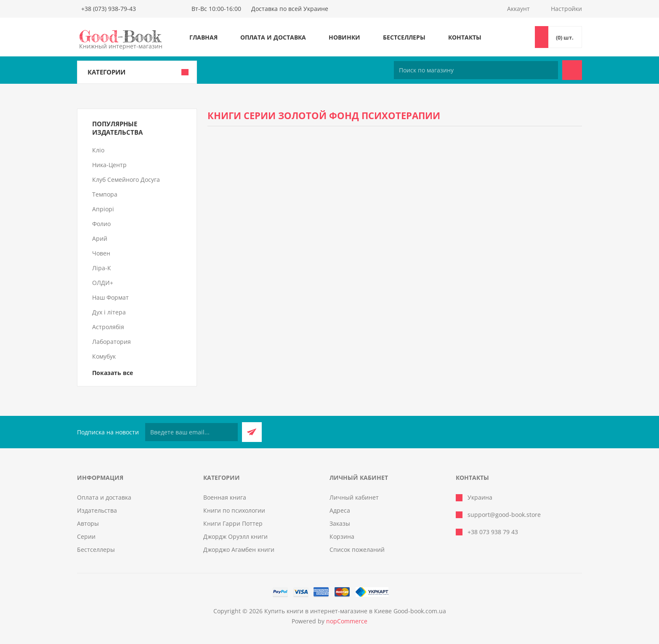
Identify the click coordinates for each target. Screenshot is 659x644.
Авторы (88, 523)
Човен (101, 253)
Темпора (105, 194)
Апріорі (103, 209)
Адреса (340, 510)
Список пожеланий (357, 550)
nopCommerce (347, 621)
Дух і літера (109, 312)
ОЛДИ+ (103, 283)
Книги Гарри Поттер (233, 523)
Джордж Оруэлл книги (235, 536)
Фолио (101, 224)
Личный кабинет (354, 497)
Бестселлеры (404, 37)
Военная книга (225, 497)
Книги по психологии (234, 510)
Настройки (566, 9)
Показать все (113, 373)
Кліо (98, 150)
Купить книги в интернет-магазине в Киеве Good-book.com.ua (355, 611)
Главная (203, 37)
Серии (86, 536)
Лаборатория (112, 342)
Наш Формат (110, 297)
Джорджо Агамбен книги (239, 550)
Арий (100, 238)
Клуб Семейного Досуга (126, 180)
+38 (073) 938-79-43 (109, 9)
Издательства (97, 510)
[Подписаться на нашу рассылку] (191, 432)
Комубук (104, 356)
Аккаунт (518, 9)
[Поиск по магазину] (476, 70)
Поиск (572, 70)
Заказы (340, 523)
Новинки (344, 37)
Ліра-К (102, 268)
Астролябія (108, 327)
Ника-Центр (109, 165)
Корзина (342, 536)
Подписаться (252, 432)
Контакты (465, 37)
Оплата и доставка (273, 37)
